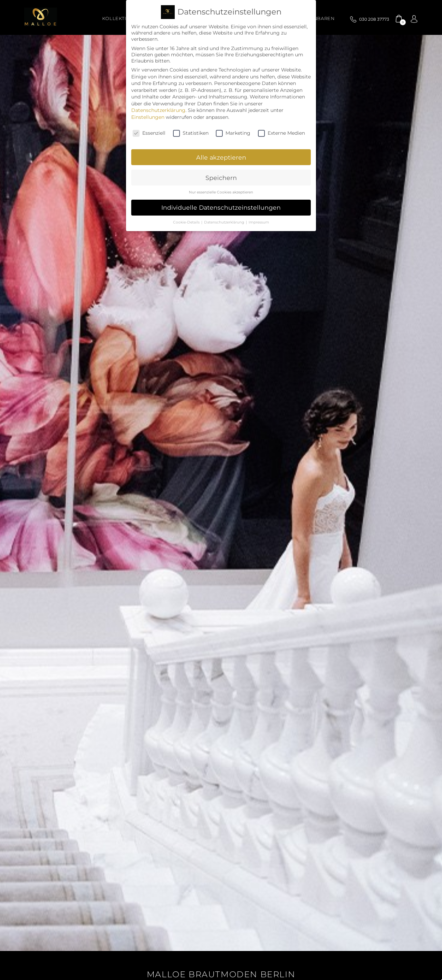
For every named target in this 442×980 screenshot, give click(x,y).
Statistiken (191, 133)
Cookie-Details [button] (187, 222)
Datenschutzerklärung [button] (225, 222)
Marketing (233, 133)
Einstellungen (148, 117)
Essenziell (149, 133)
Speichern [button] (221, 178)
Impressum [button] (259, 222)
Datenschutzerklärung (158, 110)
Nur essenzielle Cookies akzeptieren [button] (221, 192)
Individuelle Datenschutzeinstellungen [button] (221, 207)
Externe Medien (281, 133)
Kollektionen (122, 18)
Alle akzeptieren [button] (221, 157)
